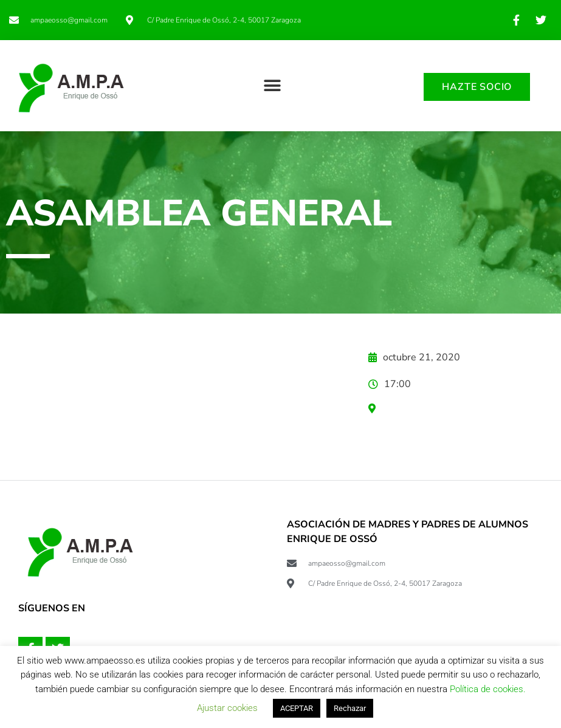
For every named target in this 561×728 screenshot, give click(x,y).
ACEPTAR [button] (297, 708)
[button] (272, 85)
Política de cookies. (488, 689)
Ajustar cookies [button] (227, 708)
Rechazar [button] (350, 708)
